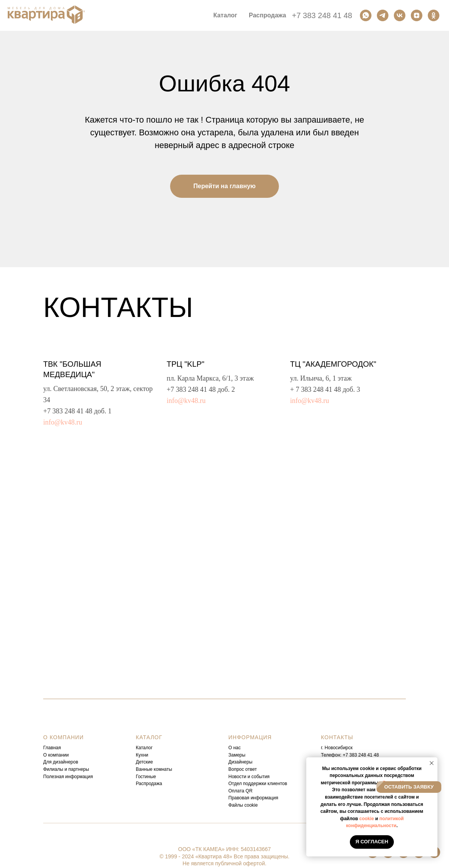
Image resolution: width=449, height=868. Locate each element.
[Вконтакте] (400, 15)
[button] (409, 787)
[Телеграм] (383, 15)
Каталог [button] (225, 15)
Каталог (144, 748)
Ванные (144, 769)
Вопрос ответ (243, 769)
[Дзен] (417, 15)
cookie (366, 819)
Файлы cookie (243, 805)
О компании (56, 755)
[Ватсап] (366, 15)
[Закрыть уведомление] (432, 763)
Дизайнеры (240, 762)
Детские (144, 762)
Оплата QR (241, 791)
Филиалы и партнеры (66, 769)
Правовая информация (253, 798)
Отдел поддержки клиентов (258, 784)
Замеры (237, 755)
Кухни (142, 755)
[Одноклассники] (434, 15)
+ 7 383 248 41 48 (316, 389)
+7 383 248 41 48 (322, 15)
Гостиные (146, 777)
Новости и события (249, 777)
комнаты (163, 769)
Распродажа (268, 15)
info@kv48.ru (63, 422)
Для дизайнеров (61, 762)
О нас (235, 748)
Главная (52, 748)
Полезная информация (68, 777)
